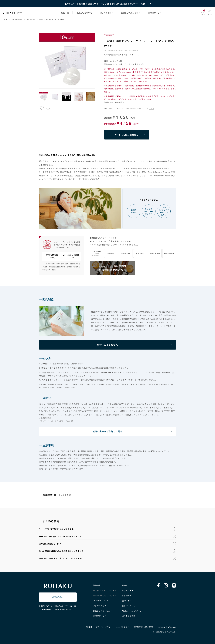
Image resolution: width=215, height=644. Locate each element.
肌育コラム (127, 601)
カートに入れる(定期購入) (127, 135)
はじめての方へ (107, 13)
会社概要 (89, 627)
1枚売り (114, 99)
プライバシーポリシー (104, 627)
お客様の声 (127, 595)
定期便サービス (155, 13)
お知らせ (126, 585)
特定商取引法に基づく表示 (144, 627)
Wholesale (172, 627)
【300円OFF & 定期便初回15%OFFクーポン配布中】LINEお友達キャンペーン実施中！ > (107, 4)
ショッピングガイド (123, 627)
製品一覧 (65, 13)
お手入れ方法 (128, 590)
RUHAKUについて (84, 13)
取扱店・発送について (131, 611)
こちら (152, 108)
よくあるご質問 (129, 616)
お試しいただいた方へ (131, 13)
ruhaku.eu (161, 627)
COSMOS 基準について (62, 247)
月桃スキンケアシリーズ (106, 590)
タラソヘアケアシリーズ (106, 595)
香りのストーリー (130, 606)
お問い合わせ (58, 597)
